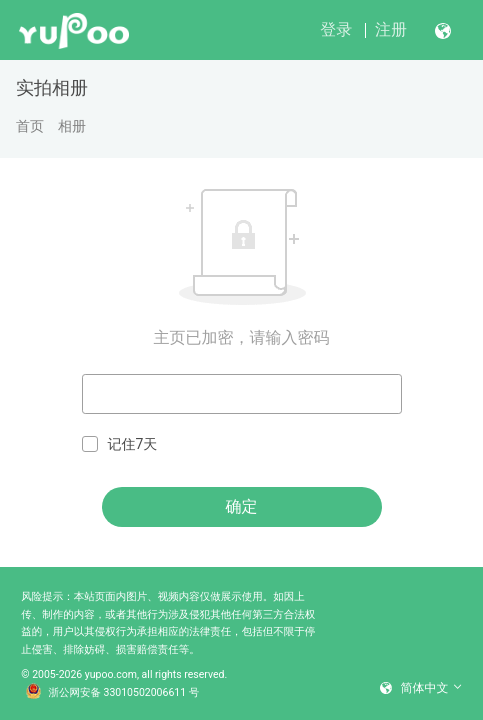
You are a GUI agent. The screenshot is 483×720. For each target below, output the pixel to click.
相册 (72, 126)
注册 (391, 29)
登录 (336, 29)
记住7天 (120, 444)
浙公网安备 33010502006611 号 (113, 693)
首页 (30, 126)
